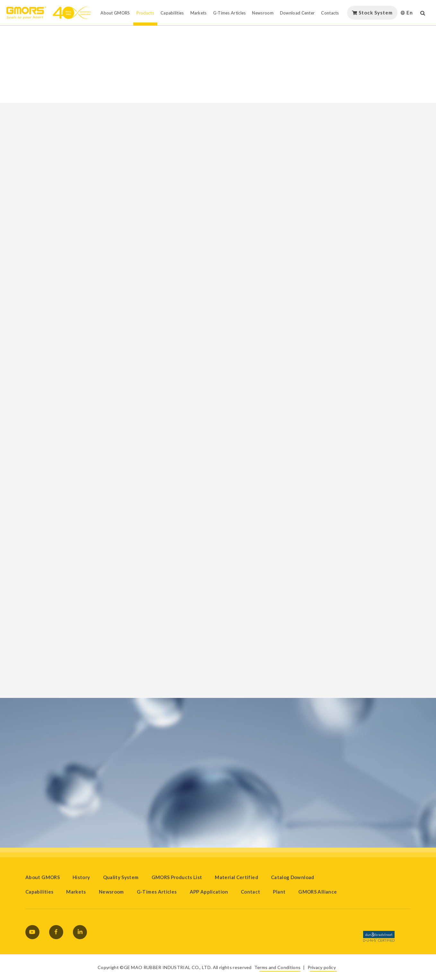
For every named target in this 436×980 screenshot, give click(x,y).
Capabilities (39, 892)
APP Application (209, 892)
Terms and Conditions (277, 967)
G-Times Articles (157, 892)
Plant (279, 892)
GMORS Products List (177, 877)
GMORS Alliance (318, 892)
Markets (76, 892)
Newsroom (111, 892)
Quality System (121, 877)
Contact (251, 892)
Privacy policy (322, 967)
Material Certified (236, 877)
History (81, 877)
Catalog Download (293, 877)
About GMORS (43, 877)
